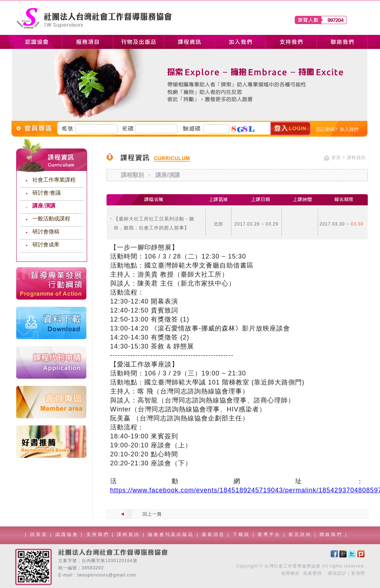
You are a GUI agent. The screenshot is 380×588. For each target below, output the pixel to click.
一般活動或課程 (51, 219)
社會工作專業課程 (54, 180)
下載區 (243, 534)
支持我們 (99, 534)
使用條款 (290, 573)
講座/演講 (44, 206)
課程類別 (132, 175)
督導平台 (270, 534)
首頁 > (338, 158)
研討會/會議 (47, 193)
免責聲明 (312, 573)
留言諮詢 (301, 534)
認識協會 (68, 534)
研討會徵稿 (46, 232)
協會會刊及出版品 (172, 534)
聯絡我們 (332, 534)
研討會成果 (46, 245)
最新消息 (215, 534)
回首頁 (39, 534)
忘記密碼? (327, 129)
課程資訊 (130, 534)
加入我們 (349, 129)
